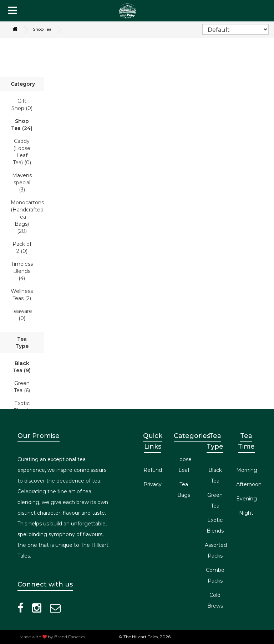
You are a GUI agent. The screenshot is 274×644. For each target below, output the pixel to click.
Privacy (153, 484)
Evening (247, 499)
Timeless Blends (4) (22, 271)
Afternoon (249, 484)
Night (246, 513)
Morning (247, 470)
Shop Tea (42, 29)
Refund (153, 470)
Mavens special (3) (22, 183)
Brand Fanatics (70, 637)
